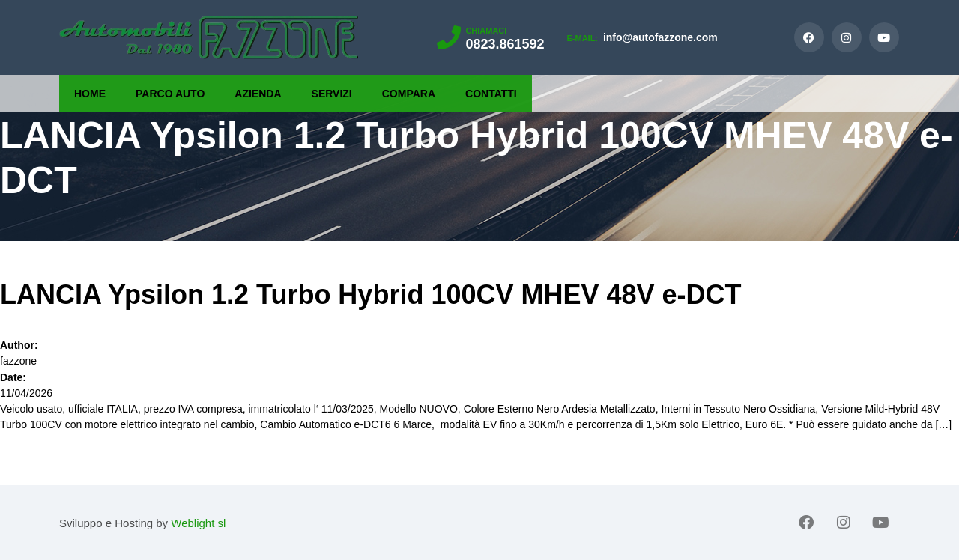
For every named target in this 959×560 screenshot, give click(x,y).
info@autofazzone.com (642, 37)
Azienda (258, 94)
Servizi (332, 94)
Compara (409, 94)
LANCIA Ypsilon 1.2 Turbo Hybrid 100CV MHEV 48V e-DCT (371, 295)
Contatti (491, 94)
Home (90, 94)
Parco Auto (170, 94)
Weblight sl (198, 523)
